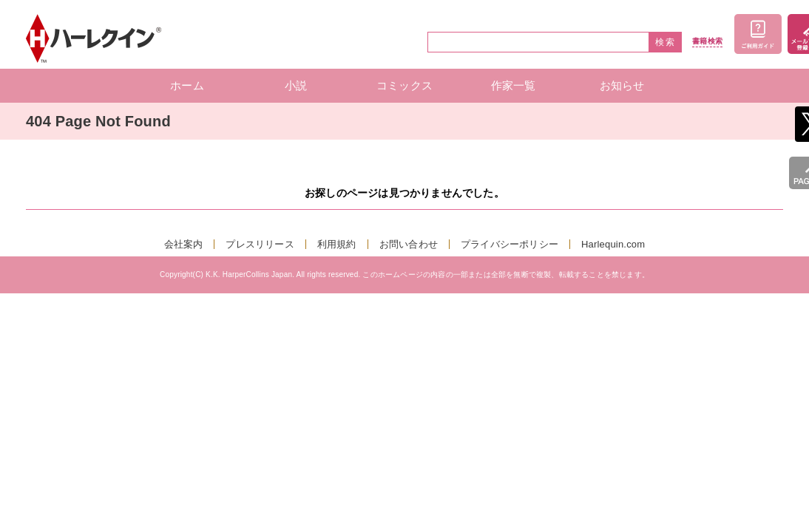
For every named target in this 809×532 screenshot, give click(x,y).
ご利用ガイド (758, 34)
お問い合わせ (409, 244)
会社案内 (184, 244)
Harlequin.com (613, 244)
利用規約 (337, 244)
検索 (666, 42)
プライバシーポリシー (510, 244)
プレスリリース (260, 244)
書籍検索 (707, 41)
